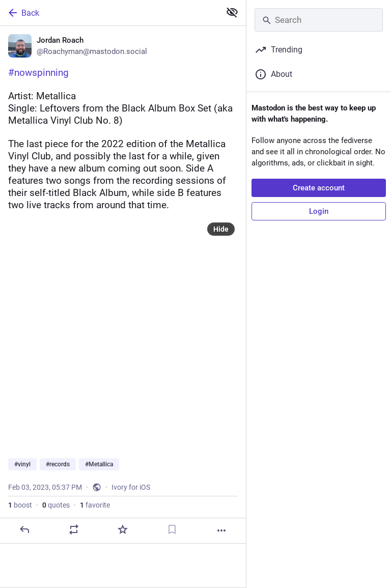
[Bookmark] (172, 529)
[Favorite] (123, 529)
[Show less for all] (232, 12)
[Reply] (24, 529)
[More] (221, 530)
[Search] (319, 20)
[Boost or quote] (74, 529)
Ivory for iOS (131, 487)
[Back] (109, 13)
